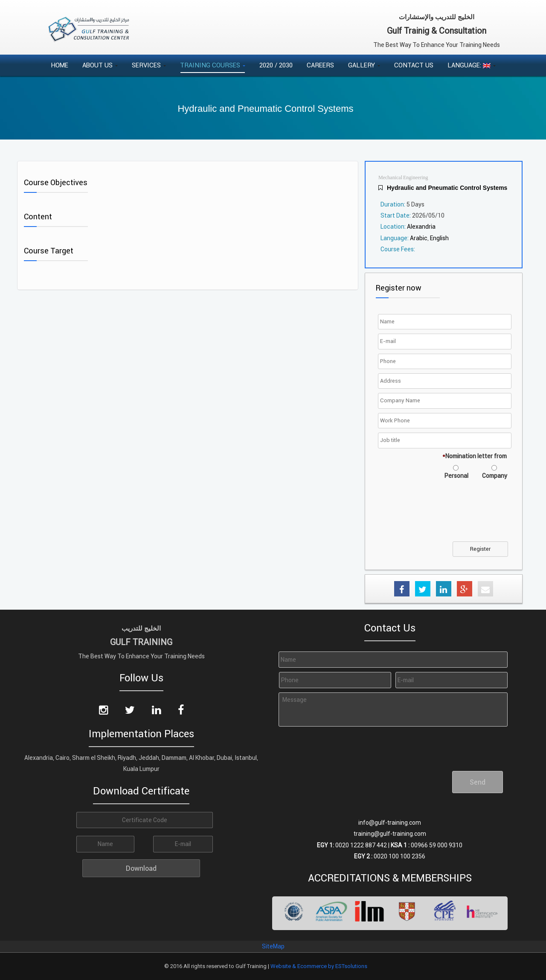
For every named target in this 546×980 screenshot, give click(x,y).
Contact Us (414, 65)
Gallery (364, 65)
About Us (100, 65)
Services (149, 65)
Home (60, 65)
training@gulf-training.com (390, 834)
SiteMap (273, 946)
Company (495, 476)
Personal (456, 476)
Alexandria (421, 227)
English (439, 238)
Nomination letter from (475, 456)
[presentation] (445, 516)
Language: (472, 65)
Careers (320, 65)
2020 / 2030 (276, 65)
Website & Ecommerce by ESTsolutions (319, 966)
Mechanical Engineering (403, 178)
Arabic (419, 238)
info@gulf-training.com (390, 823)
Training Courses (213, 65)
